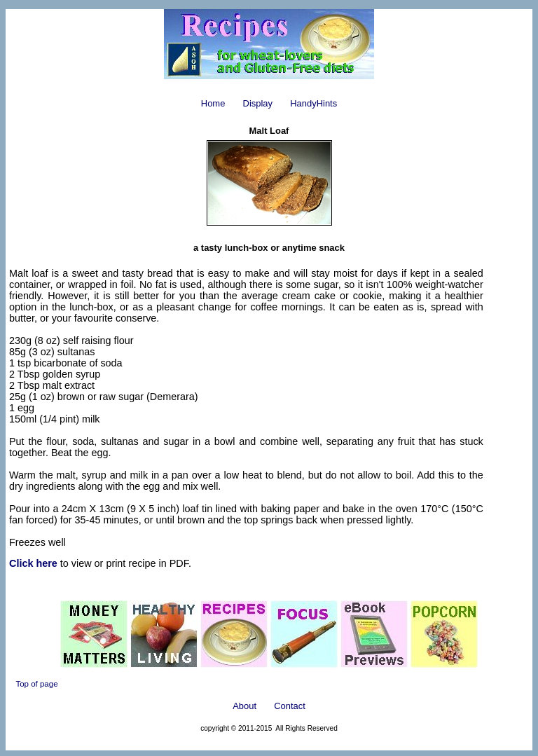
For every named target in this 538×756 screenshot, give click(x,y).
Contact (290, 706)
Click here (33, 563)
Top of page (36, 684)
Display (258, 103)
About (244, 706)
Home (213, 103)
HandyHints (313, 103)
